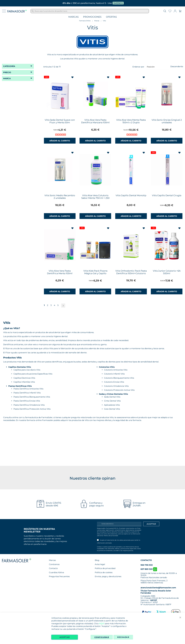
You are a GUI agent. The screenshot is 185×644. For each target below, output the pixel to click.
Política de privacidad (111, 536)
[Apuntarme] (151, 524)
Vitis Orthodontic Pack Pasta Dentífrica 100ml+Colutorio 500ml (131, 273)
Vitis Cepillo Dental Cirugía (167, 195)
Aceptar (65, 637)
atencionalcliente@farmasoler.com (158, 588)
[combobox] (90, 11)
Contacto (53, 568)
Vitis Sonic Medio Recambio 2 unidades (60, 197)
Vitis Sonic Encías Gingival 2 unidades (167, 121)
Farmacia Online (85, 21)
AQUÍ (102, 623)
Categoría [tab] (9, 66)
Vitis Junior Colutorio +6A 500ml (167, 272)
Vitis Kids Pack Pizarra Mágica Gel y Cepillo (95, 272)
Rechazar (123, 637)
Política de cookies (104, 572)
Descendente (177, 66)
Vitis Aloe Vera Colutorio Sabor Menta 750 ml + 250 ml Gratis (95, 198)
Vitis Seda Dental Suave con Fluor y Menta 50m (60, 121)
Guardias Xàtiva (56, 572)
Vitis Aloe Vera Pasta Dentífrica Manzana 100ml (95, 121)
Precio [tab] (7, 72)
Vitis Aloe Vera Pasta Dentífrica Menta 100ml (60, 272)
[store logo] (17, 11)
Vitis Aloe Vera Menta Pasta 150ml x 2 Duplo (131, 121)
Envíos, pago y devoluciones (108, 576)
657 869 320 (149, 569)
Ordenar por (138, 67)
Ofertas (111, 17)
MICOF (154, 600)
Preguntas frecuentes (59, 576)
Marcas (73, 17)
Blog (97, 560)
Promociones (92, 17)
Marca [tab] (7, 78)
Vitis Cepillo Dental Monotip (131, 195)
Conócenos (54, 564)
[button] (73, 77)
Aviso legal (100, 564)
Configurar (102, 637)
